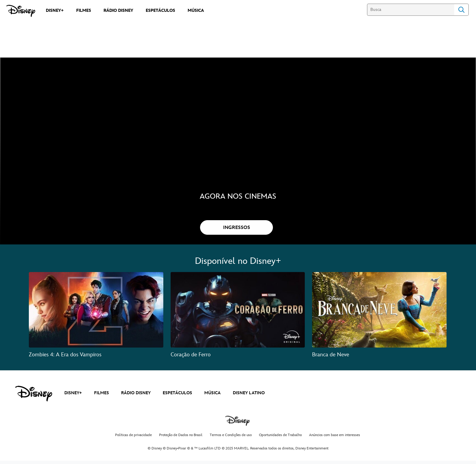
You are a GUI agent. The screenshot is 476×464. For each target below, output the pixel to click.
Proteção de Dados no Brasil (181, 439)
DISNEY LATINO (249, 397)
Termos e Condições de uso (231, 439)
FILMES (102, 397)
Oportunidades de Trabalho (280, 439)
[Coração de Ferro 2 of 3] (238, 313)
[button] (236, 231)
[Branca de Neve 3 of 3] (379, 313)
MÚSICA (212, 397)
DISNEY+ (73, 397)
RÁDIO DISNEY (136, 397)
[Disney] (21, 11)
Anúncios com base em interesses (335, 439)
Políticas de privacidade (133, 439)
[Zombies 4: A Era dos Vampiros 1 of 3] (96, 313)
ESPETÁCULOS (177, 397)
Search (461, 10)
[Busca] (411, 10)
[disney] (34, 397)
